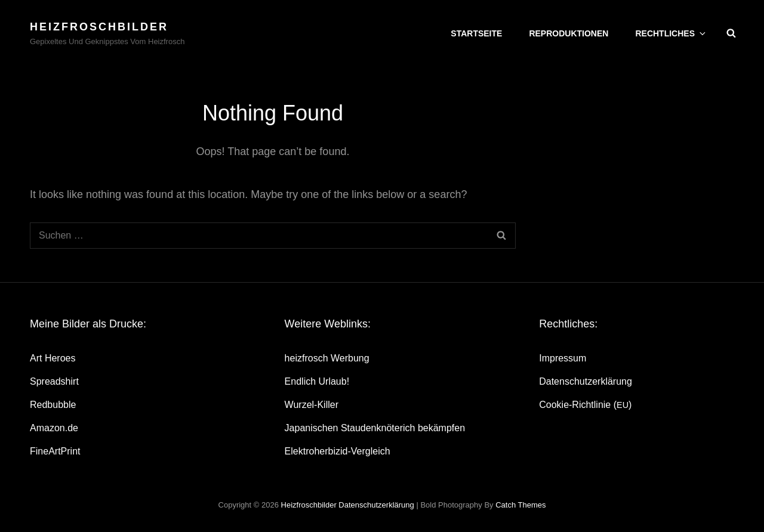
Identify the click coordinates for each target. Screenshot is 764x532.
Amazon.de (54, 428)
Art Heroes (53, 358)
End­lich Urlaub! (317, 381)
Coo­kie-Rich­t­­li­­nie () (585, 405)
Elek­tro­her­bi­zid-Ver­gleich (338, 451)
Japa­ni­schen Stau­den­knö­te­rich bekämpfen (375, 428)
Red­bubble (53, 405)
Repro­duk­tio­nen (569, 33)
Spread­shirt (54, 381)
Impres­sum (563, 358)
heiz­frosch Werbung (327, 358)
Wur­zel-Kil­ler (312, 405)
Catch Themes (520, 505)
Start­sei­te (476, 33)
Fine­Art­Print (55, 451)
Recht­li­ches (671, 33)
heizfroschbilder (99, 27)
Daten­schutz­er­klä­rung (586, 381)
